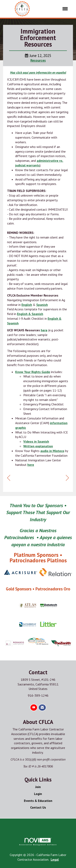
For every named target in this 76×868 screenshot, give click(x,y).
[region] (67, 478)
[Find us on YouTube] (34, 708)
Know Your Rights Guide (33, 372)
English (27, 305)
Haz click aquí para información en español (38, 72)
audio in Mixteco (52, 451)
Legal (55, 859)
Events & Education (38, 801)
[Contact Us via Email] (42, 708)
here (44, 330)
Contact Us (38, 807)
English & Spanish (30, 314)
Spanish (42, 305)
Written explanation (38, 446)
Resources (38, 60)
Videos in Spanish (36, 441)
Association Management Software (38, 842)
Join (38, 787)
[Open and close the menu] (57, 9)
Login (38, 794)
